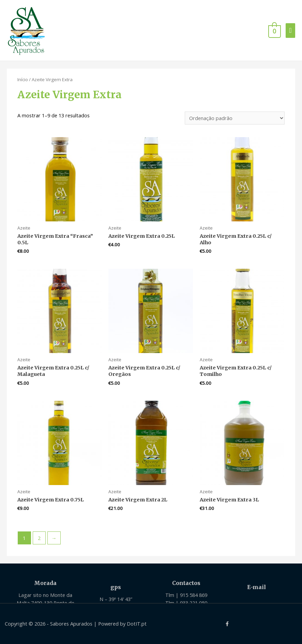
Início (23, 79)
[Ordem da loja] (235, 118)
